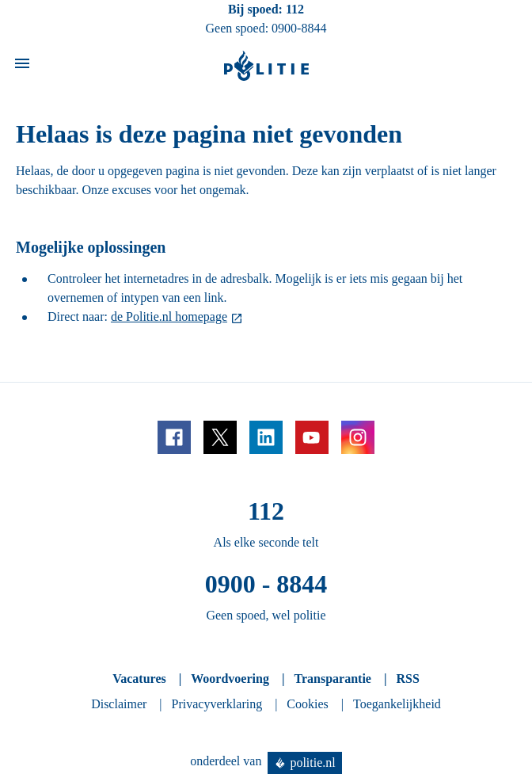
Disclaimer (119, 704)
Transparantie (332, 679)
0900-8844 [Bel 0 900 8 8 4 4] (299, 28)
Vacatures (139, 679)
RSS (407, 679)
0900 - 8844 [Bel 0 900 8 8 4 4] (266, 584)
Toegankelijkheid (397, 704)
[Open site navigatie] (22, 66)
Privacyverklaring (217, 704)
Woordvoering (230, 679)
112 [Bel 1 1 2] (295, 9)
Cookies (307, 704)
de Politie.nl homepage (169, 316)
